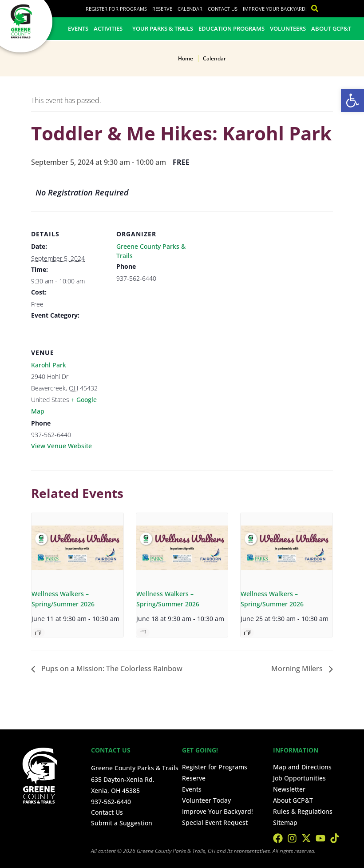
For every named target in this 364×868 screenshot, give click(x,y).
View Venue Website (61, 446)
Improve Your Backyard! (275, 9)
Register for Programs (116, 9)
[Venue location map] (163, 391)
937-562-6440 (111, 802)
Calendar (190, 9)
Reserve (162, 9)
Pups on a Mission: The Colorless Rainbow (111, 669)
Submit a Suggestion (122, 823)
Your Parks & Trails (163, 28)
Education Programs (231, 28)
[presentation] (77, 547)
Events (78, 28)
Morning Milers (298, 669)
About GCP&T (331, 28)
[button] (352, 100)
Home (186, 58)
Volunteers (288, 28)
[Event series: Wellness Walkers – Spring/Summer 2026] (38, 633)
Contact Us (223, 9)
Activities (110, 28)
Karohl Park (49, 365)
